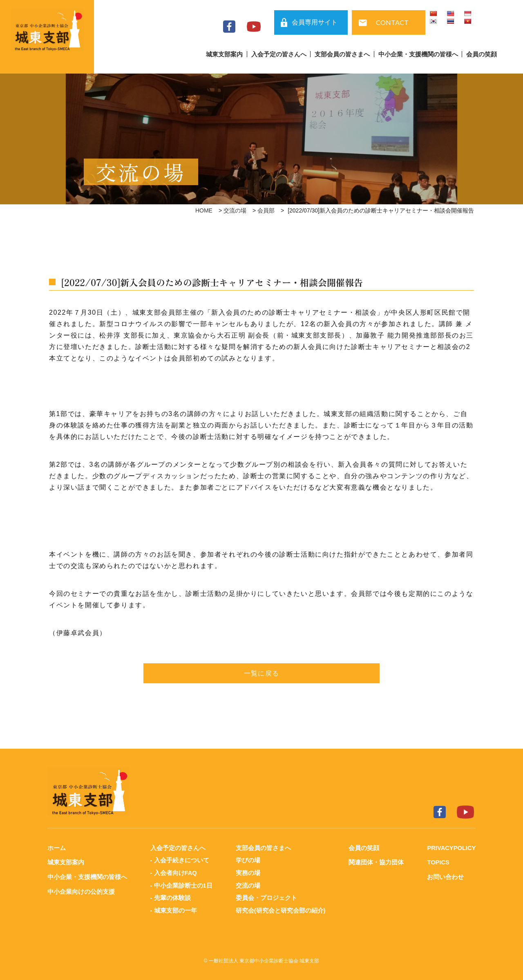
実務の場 (248, 872)
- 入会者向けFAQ (173, 872)
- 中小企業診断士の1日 (181, 885)
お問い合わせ (445, 876)
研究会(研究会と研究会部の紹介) (280, 909)
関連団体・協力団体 (376, 862)
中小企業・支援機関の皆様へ (418, 54)
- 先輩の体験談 (170, 897)
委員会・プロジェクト (266, 897)
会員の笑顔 (482, 54)
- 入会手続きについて (179, 860)
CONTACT (392, 22)
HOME (204, 210)
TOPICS (438, 862)
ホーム (57, 848)
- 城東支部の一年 (173, 909)
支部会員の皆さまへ (342, 54)
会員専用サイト (315, 22)
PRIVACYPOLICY (451, 848)
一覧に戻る (261, 673)
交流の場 (235, 210)
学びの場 (248, 860)
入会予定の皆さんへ (279, 54)
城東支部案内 (224, 54)
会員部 (266, 210)
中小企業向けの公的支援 (81, 891)
